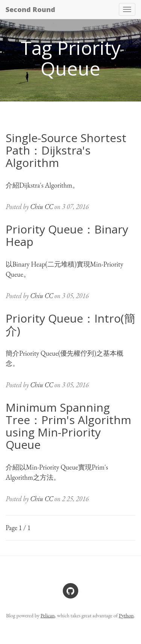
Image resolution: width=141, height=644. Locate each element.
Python (126, 615)
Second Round (30, 9)
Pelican (48, 615)
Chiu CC (42, 207)
